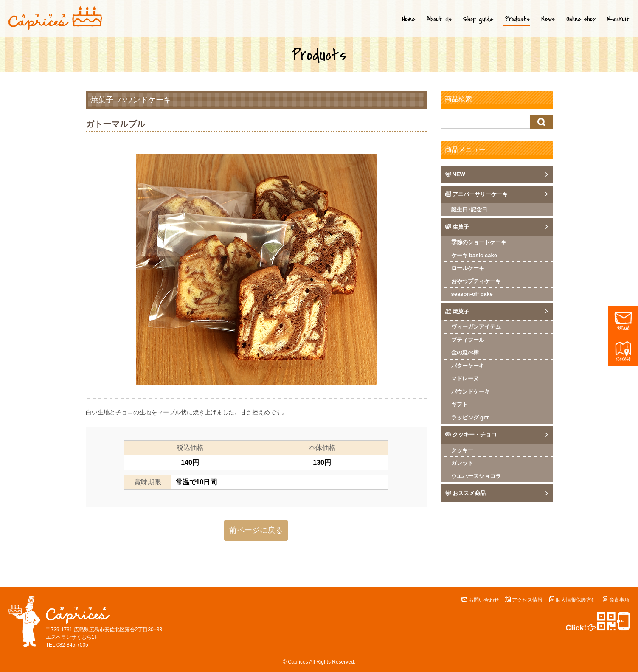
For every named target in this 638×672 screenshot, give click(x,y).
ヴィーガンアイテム (476, 327)
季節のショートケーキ (479, 242)
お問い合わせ (484, 600)
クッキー (462, 450)
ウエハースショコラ (476, 476)
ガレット (462, 463)
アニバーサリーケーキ (480, 194)
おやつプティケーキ (476, 281)
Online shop (581, 19)
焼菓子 (102, 100)
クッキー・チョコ (475, 434)
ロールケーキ (468, 268)
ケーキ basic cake (474, 255)
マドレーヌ (465, 378)
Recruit (618, 19)
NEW (459, 174)
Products (517, 19)
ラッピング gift (470, 418)
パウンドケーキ (144, 100)
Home (409, 19)
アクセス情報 (527, 600)
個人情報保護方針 (576, 600)
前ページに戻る (256, 530)
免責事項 (619, 600)
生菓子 (461, 227)
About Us (439, 19)
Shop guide (478, 19)
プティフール (468, 340)
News (548, 19)
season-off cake (472, 294)
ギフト (460, 404)
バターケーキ (468, 366)
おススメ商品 (469, 493)
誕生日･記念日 (469, 209)
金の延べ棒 (465, 353)
